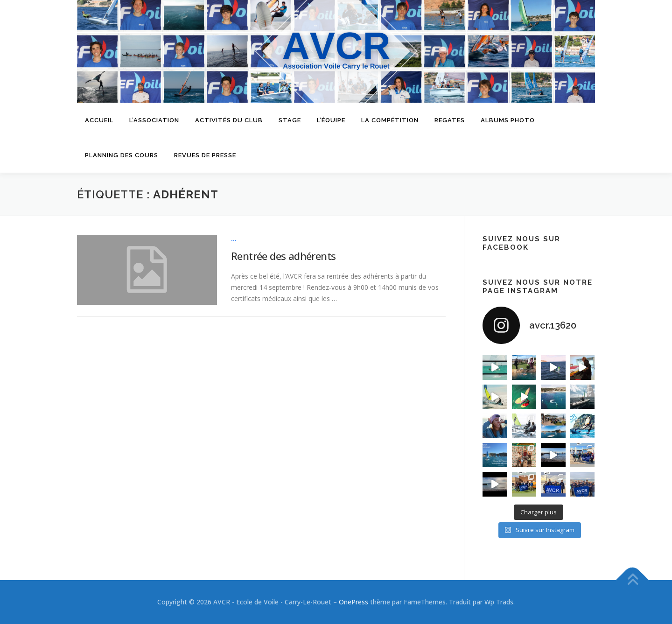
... (234, 239)
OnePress (353, 602)
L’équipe (331, 120)
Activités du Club (229, 120)
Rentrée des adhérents (283, 256)
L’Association (154, 120)
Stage (290, 120)
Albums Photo (508, 120)
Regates (450, 120)
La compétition (390, 120)
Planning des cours (122, 155)
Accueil (99, 120)
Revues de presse (205, 155)
